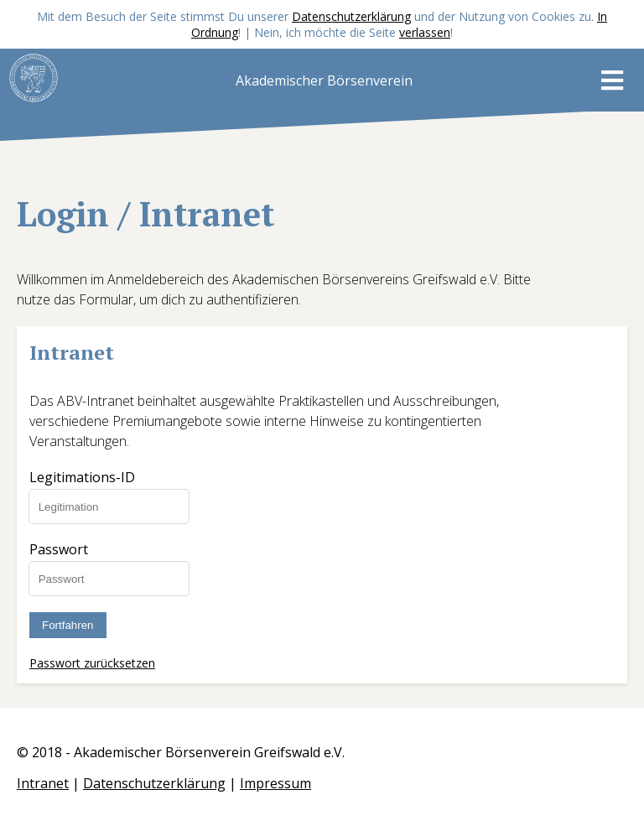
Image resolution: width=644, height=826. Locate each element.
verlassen (425, 32)
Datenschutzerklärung (351, 16)
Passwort (59, 549)
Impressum (275, 783)
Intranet (43, 783)
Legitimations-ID (82, 477)
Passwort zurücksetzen (92, 663)
